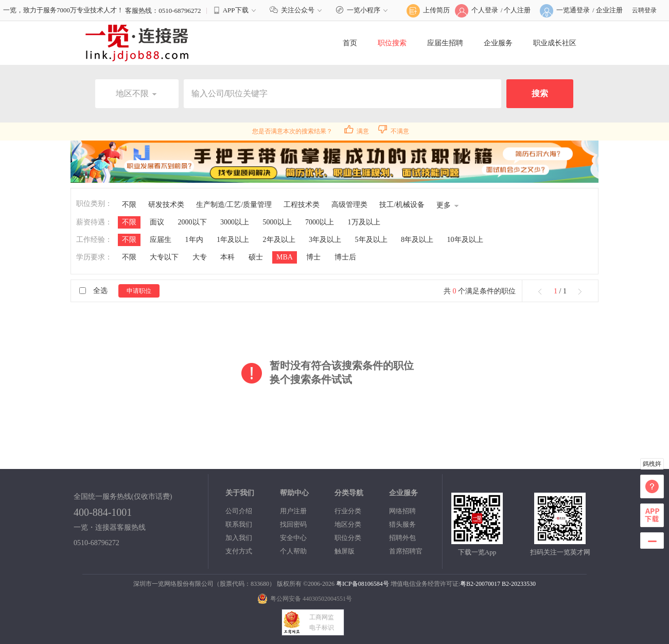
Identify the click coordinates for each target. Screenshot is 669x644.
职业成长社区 (555, 43)
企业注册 (609, 10)
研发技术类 (166, 205)
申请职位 (139, 291)
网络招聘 (402, 511)
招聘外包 (402, 538)
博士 (313, 257)
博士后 (345, 257)
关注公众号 (297, 10)
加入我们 (239, 538)
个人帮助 (293, 551)
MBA (285, 257)
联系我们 (239, 524)
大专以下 (164, 257)
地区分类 (348, 524)
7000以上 (320, 222)
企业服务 (498, 43)
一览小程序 (363, 10)
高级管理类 (349, 205)
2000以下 (192, 222)
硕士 (256, 257)
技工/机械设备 (402, 205)
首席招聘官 (406, 551)
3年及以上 (325, 240)
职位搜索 (392, 43)
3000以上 (235, 222)
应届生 (161, 240)
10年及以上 (465, 240)
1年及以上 (233, 240)
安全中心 (293, 538)
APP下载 (236, 10)
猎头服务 (402, 524)
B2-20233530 (519, 584)
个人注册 (517, 10)
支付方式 (239, 551)
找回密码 (293, 524)
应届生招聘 (445, 43)
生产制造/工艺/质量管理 (234, 205)
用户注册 (293, 511)
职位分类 (348, 538)
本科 (227, 257)
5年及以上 (371, 240)
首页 (350, 43)
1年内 (194, 240)
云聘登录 (644, 10)
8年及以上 (417, 240)
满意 (357, 131)
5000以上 (277, 222)
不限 (129, 205)
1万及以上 (364, 222)
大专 (200, 257)
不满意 (394, 131)
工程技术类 (302, 205)
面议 (157, 222)
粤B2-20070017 (480, 584)
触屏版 (345, 551)
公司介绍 (239, 511)
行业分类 (348, 511)
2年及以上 (279, 240)
